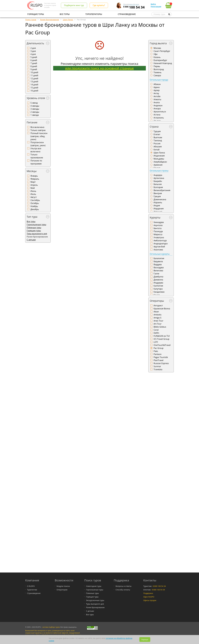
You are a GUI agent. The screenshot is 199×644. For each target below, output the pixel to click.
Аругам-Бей (159, 247)
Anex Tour (158, 321)
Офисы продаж (150, 600)
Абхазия (158, 147)
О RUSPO (31, 586)
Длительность (35, 43)
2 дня (33, 48)
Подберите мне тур (74, 5)
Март (33, 182)
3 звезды (35, 109)
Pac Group (159, 348)
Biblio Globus (160, 327)
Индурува (158, 283)
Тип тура (32, 217)
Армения (158, 165)
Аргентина (159, 178)
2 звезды (35, 112)
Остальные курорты (160, 254)
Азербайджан (160, 162)
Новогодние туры (94, 586)
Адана (157, 87)
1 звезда (35, 115)
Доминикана (160, 199)
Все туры (31, 221)
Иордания (159, 209)
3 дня (33, 51)
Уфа (155, 54)
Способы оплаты (123, 590)
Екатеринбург (160, 60)
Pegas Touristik (161, 357)
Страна (154, 127)
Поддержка (148, 593)
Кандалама (159, 292)
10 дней (34, 72)
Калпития (158, 286)
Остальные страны (159, 171)
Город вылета (158, 43)
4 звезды (35, 106)
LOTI (156, 342)
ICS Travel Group (161, 339)
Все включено (37, 127)
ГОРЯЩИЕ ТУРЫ (36, 14)
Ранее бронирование (95, 607)
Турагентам (32, 590)
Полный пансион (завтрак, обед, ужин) (39, 136)
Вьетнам (158, 137)
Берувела (158, 261)
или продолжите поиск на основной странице (99, 68)
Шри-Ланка (159, 153)
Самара (157, 75)
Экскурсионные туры (95, 600)
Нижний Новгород (163, 63)
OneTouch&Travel (162, 345)
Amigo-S (157, 318)
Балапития (159, 258)
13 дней (34, 82)
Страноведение (34, 593)
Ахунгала (158, 225)
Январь (34, 176)
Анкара (157, 109)
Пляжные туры (34, 228)
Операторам (62, 590)
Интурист (158, 306)
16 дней (34, 91)
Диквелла (158, 280)
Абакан (157, 84)
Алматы (157, 99)
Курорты (155, 217)
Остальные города (159, 80)
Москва (157, 48)
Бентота (157, 228)
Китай (157, 150)
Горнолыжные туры (36, 225)
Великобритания (162, 190)
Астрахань (159, 118)
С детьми (31, 240)
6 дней (34, 60)
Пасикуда (158, 231)
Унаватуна (159, 237)
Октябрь (35, 203)
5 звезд (34, 103)
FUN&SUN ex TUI (162, 336)
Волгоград (159, 69)
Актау (156, 93)
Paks (156, 351)
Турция (157, 131)
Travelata (158, 369)
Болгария (158, 187)
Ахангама (158, 250)
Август (34, 197)
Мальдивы (159, 159)
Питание (32, 122)
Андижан (158, 105)
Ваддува (158, 264)
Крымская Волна (162, 309)
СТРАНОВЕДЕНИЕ (127, 14)
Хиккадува (159, 222)
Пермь (157, 66)
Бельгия (158, 184)
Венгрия (158, 193)
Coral (156, 330)
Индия (157, 205)
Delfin (156, 333)
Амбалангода (160, 240)
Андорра (158, 175)
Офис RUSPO (149, 597)
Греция (157, 196)
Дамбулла (158, 277)
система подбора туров (51, 627)
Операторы (157, 301)
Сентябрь (35, 200)
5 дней (34, 57)
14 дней (34, 85)
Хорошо (145, 639)
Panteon (157, 354)
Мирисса (158, 234)
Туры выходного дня (37, 234)
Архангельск (160, 112)
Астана (157, 115)
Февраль (35, 179)
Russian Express (161, 363)
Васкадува (159, 267)
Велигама (158, 271)
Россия (157, 144)
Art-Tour (157, 324)
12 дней (34, 78)
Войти (153, 4)
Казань (157, 57)
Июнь (33, 191)
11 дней (34, 75)
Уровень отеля (36, 98)
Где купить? (99, 5)
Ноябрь (34, 206)
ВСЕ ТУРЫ (65, 14)
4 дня (33, 54)
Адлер (157, 90)
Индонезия (159, 156)
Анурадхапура (161, 244)
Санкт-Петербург (162, 51)
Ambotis (157, 315)
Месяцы (32, 171)
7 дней (34, 63)
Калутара (158, 289)
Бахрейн (158, 181)
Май (33, 188)
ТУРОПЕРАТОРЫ (94, 14)
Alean (156, 312)
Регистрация (156, 6)
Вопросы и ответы (124, 586)
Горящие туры (34, 231)
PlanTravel (159, 360)
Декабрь (35, 209)
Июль (33, 194)
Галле (156, 274)
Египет (157, 134)
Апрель (34, 185)
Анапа (157, 102)
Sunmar (157, 366)
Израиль (158, 202)
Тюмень (157, 72)
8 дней (34, 66)
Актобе (157, 96)
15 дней (34, 88)
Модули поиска (63, 586)
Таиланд (158, 140)
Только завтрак (38, 130)
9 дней (34, 69)
